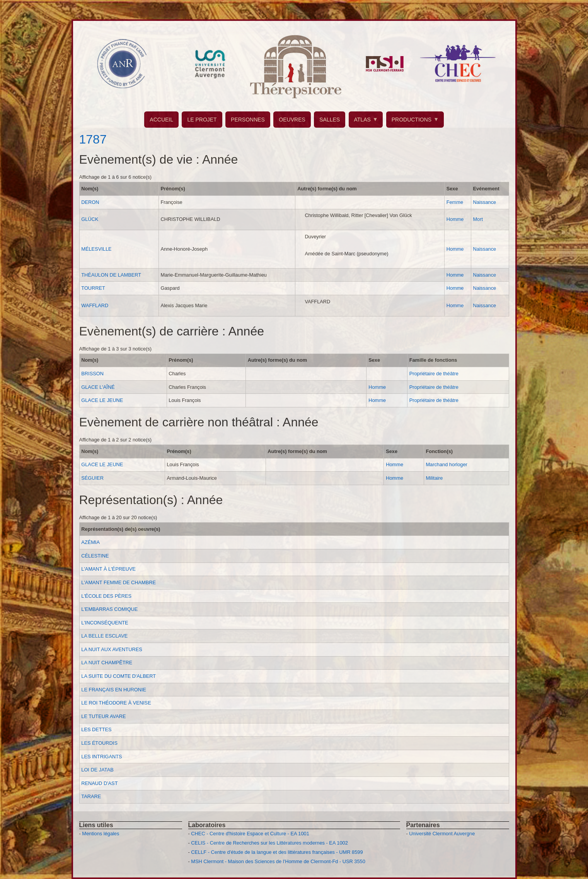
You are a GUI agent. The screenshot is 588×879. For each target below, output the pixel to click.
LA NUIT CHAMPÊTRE (107, 663)
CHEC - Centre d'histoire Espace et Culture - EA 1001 (250, 834)
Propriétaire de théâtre (434, 374)
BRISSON (92, 374)
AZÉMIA (90, 542)
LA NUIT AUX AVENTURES (112, 649)
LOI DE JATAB (97, 770)
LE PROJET (202, 120)
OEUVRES (292, 120)
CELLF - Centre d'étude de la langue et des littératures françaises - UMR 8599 (277, 852)
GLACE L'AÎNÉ (98, 387)
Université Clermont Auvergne (442, 834)
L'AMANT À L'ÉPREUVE (108, 569)
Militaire (434, 478)
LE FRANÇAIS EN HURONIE (114, 690)
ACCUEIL (161, 120)
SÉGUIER (92, 478)
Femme (455, 202)
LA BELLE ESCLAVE (104, 636)
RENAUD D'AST (99, 783)
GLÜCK (90, 219)
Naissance (484, 202)
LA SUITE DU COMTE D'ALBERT (118, 676)
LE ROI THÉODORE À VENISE (116, 703)
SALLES (330, 120)
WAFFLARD (95, 305)
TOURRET (93, 288)
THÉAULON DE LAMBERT (111, 275)
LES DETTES (96, 729)
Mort (478, 219)
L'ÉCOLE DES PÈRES (106, 596)
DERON (90, 202)
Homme (455, 219)
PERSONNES (248, 120)
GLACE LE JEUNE (102, 400)
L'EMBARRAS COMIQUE (109, 609)
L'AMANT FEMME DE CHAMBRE (118, 582)
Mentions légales (101, 834)
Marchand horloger (446, 464)
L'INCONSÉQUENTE (105, 623)
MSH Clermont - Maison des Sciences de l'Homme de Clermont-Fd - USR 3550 (278, 861)
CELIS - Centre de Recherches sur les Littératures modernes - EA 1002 (269, 843)
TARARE (91, 796)
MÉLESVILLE (96, 249)
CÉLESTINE (95, 556)
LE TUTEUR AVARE (103, 716)
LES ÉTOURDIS (99, 743)
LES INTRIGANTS (101, 757)
